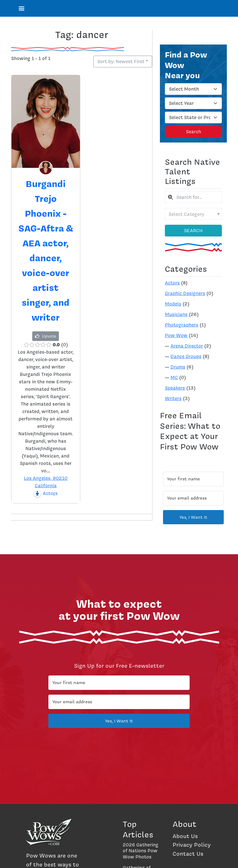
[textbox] (193, 214)
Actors (172, 283)
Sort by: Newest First (121, 62)
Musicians (176, 314)
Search (194, 132)
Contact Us (188, 854)
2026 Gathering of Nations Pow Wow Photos (141, 851)
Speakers (175, 388)
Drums (178, 367)
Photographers (182, 325)
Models (173, 304)
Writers (173, 398)
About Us (185, 836)
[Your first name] (193, 479)
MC (174, 377)
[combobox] (193, 197)
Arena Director (187, 346)
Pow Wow (176, 335)
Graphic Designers (185, 293)
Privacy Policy (192, 845)
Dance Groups (186, 356)
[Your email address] (193, 498)
